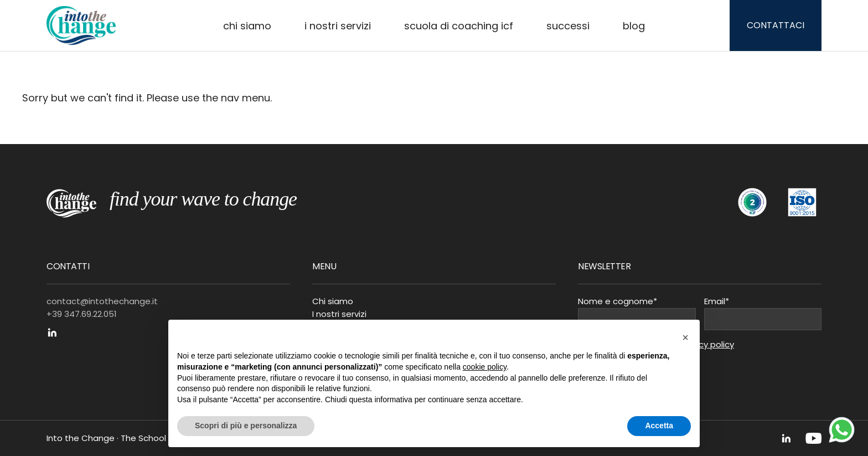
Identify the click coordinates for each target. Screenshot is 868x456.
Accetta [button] (659, 426)
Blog (634, 26)
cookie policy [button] (485, 367)
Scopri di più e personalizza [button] (246, 426)
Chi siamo (247, 26)
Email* (717, 301)
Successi (568, 26)
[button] (685, 337)
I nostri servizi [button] (338, 26)
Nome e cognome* (618, 301)
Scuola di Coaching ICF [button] (459, 26)
